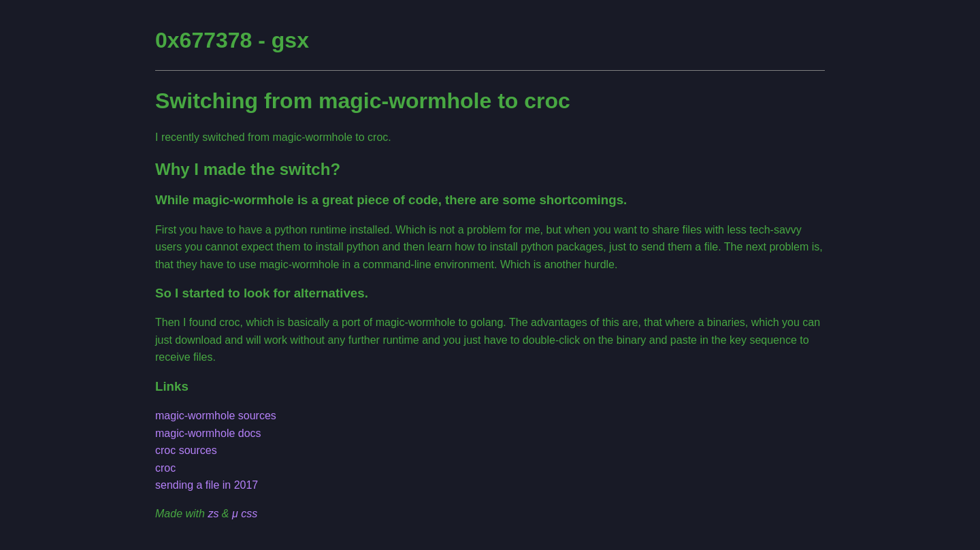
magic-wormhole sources (216, 416)
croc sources (186, 450)
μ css (245, 514)
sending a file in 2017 (207, 485)
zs (213, 514)
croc (165, 468)
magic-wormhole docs (208, 433)
